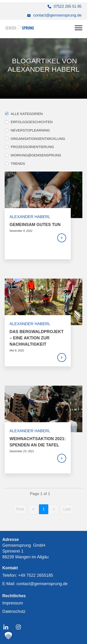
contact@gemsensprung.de (57, 15)
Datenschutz (14, 611)
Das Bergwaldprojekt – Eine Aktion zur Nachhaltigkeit (37, 338)
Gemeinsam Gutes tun (35, 225)
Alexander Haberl (30, 217)
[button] (8, 636)
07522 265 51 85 (68, 6)
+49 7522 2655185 (36, 575)
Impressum (13, 603)
